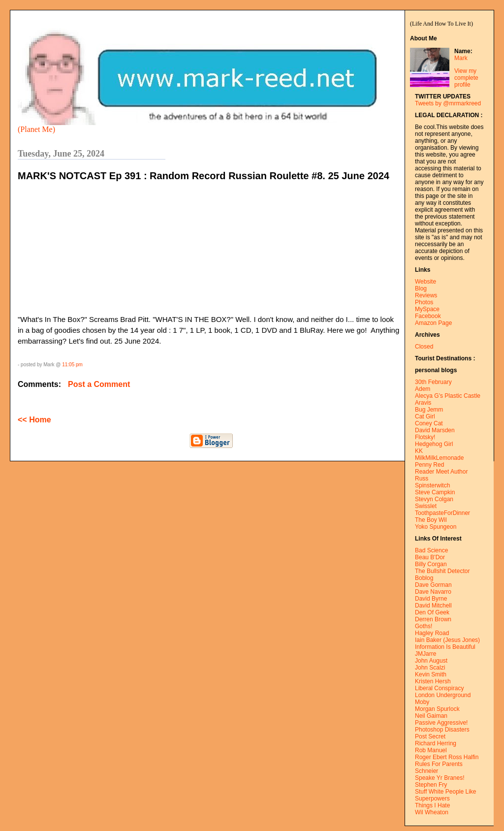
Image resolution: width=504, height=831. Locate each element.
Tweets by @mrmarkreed (448, 103)
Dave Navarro (433, 592)
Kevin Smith (431, 674)
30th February (433, 382)
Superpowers (432, 799)
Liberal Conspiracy (439, 688)
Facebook (428, 316)
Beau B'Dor (430, 557)
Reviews (426, 295)
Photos (424, 302)
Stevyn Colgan (434, 499)
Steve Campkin (435, 492)
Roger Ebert (431, 757)
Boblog (424, 578)
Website (425, 282)
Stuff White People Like (446, 792)
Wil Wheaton (432, 812)
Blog (421, 288)
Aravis (423, 403)
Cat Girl (425, 416)
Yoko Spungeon (436, 527)
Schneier (426, 771)
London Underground (443, 695)
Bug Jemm (429, 410)
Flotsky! (425, 437)
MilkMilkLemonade (439, 458)
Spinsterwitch (432, 485)
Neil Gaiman (431, 716)
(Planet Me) (36, 129)
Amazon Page (433, 323)
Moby (422, 702)
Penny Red (429, 465)
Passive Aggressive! (441, 723)
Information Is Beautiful (445, 647)
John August (431, 661)
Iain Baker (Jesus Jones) (447, 640)
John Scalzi (430, 668)
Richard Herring (436, 743)
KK (419, 451)
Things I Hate (432, 805)
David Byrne (431, 599)
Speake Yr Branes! (440, 778)
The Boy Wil (431, 520)
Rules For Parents (439, 764)
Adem (423, 389)
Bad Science (431, 550)
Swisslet (426, 506)
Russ (422, 479)
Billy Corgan (431, 564)
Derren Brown (433, 619)
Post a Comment (99, 384)
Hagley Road (432, 633)
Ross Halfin (463, 757)
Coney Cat (429, 423)
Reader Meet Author (441, 472)
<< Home (34, 420)
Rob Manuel (431, 750)
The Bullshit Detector (442, 571)
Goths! (424, 626)
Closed (424, 347)
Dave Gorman (433, 585)
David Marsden (435, 430)
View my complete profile (466, 78)
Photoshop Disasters (442, 730)
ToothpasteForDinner (442, 513)
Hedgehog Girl (434, 444)
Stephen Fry (431, 785)
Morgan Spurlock (437, 709)
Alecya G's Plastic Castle (448, 396)
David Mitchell (433, 606)
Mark (461, 58)
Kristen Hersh (433, 681)
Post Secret (430, 736)
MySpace (427, 309)
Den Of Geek (432, 612)
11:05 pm (72, 365)
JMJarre (425, 654)
